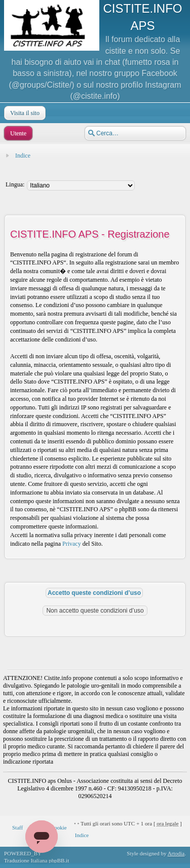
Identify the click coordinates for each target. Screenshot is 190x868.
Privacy (72, 544)
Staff (17, 827)
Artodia (176, 853)
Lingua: (15, 184)
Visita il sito (24, 113)
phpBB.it (59, 860)
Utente (17, 133)
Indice (23, 156)
